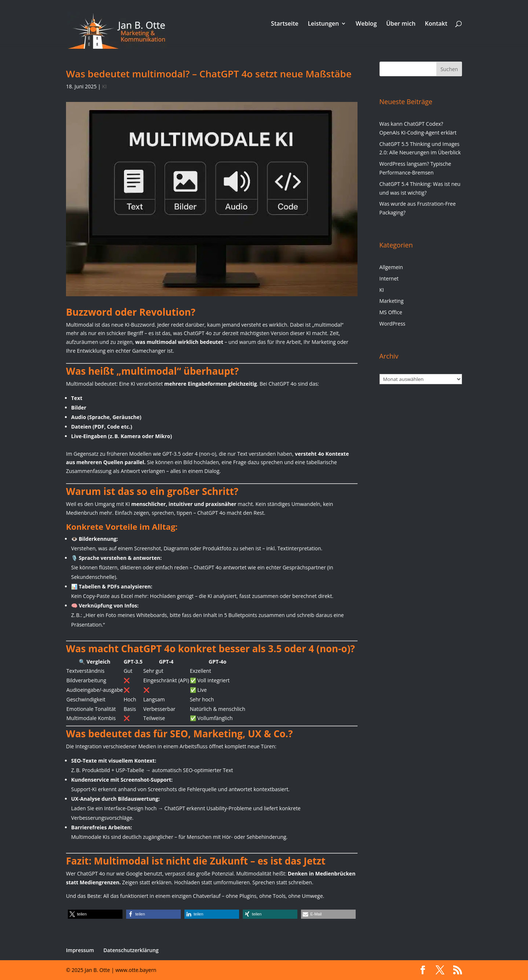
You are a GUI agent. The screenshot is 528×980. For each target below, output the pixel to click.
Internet (389, 278)
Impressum (80, 950)
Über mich (401, 24)
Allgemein (391, 267)
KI (104, 86)
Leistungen (323, 24)
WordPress (393, 324)
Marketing (392, 301)
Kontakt (436, 24)
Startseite (285, 24)
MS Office (391, 312)
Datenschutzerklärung (131, 950)
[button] (95, 914)
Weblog (366, 24)
